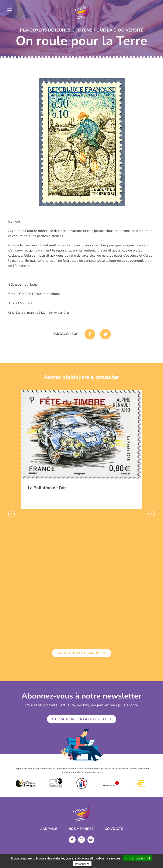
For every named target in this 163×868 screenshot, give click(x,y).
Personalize (82, 864)
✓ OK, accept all (137, 858)
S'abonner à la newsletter (82, 719)
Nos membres (81, 829)
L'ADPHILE (48, 829)
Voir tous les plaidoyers (82, 653)
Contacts (114, 829)
